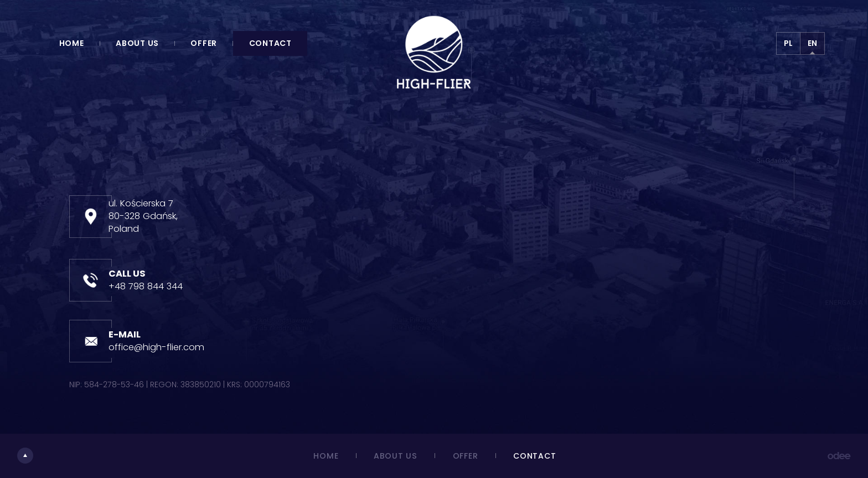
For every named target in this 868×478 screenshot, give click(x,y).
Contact (270, 43)
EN (812, 43)
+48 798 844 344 (146, 286)
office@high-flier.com (156, 347)
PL (788, 43)
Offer (204, 43)
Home (72, 43)
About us (137, 43)
